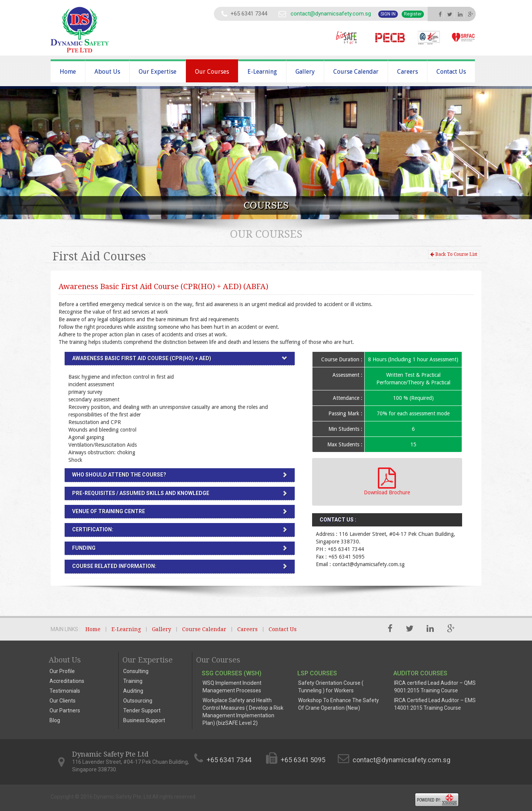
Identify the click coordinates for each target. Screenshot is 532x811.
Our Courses (212, 72)
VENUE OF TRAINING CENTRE (109, 511)
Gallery (305, 72)
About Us (107, 72)
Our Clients (63, 701)
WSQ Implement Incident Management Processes (232, 687)
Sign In (388, 14)
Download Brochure (387, 481)
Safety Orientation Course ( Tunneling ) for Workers (331, 687)
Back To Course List (454, 254)
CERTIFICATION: (93, 529)
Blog (55, 720)
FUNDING (84, 548)
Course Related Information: (114, 566)
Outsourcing (138, 701)
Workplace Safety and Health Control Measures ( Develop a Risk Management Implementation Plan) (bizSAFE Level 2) (243, 712)
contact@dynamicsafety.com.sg (331, 14)
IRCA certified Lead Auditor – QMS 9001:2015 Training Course (435, 687)
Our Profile (62, 671)
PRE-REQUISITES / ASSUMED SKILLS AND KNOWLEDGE (141, 493)
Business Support (144, 720)
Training (133, 681)
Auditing (133, 691)
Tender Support (142, 710)
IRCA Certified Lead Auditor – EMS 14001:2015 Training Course (435, 704)
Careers (408, 72)
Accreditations (67, 681)
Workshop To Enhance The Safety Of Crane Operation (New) (339, 704)
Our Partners (65, 710)
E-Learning (262, 72)
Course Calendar (356, 72)
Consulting (136, 671)
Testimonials (65, 691)
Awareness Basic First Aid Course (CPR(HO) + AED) (142, 358)
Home (68, 72)
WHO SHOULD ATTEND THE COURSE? (119, 475)
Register (413, 14)
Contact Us (451, 72)
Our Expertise (158, 72)
